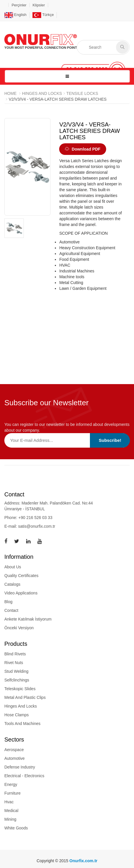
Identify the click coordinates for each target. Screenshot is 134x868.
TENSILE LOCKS (82, 93)
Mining (10, 819)
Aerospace (14, 750)
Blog (8, 602)
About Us (13, 567)
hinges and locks (21, 706)
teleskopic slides (20, 689)
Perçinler (19, 5)
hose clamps (17, 715)
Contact (11, 610)
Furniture (12, 793)
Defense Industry (20, 767)
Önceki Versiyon (19, 628)
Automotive (15, 758)
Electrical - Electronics (24, 776)
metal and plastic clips (25, 697)
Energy (11, 784)
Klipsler (39, 5)
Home (10, 93)
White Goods (16, 828)
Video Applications (21, 593)
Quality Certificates (21, 576)
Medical (11, 811)
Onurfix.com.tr (83, 861)
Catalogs (12, 584)
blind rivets (15, 654)
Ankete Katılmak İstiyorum (28, 619)
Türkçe (43, 15)
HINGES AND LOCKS (42, 93)
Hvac (9, 802)
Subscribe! (110, 440)
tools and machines (22, 724)
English (15, 15)
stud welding (16, 671)
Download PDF (83, 149)
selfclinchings (17, 680)
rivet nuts (14, 663)
